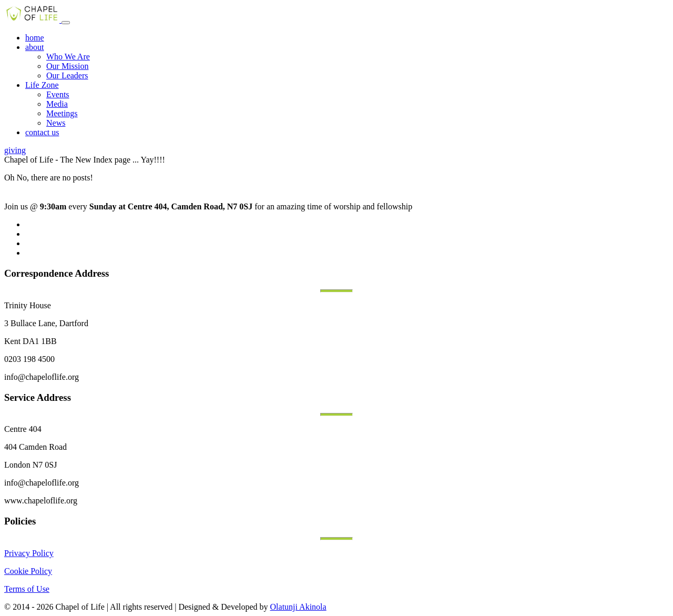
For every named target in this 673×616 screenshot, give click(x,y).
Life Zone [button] (42, 85)
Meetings (62, 113)
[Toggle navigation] (66, 23)
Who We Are (68, 57)
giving (15, 150)
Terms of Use (27, 589)
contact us (42, 132)
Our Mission (67, 66)
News (56, 123)
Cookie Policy (28, 571)
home (35, 38)
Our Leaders (67, 75)
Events (58, 94)
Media (57, 104)
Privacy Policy (29, 553)
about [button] (35, 47)
